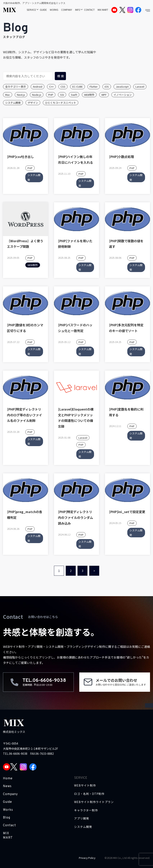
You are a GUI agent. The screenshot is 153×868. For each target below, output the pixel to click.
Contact (9, 825)
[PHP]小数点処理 (121, 157)
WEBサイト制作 (85, 785)
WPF (104, 95)
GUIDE (43, 10)
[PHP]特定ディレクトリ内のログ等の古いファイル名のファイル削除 (25, 415)
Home (8, 779)
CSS (63, 87)
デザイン (33, 103)
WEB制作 (89, 95)
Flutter (94, 87)
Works (8, 810)
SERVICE (31, 10)
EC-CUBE (77, 87)
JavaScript (122, 87)
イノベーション (123, 95)
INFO (78, 10)
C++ (51, 87)
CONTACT (89, 10)
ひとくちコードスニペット (61, 103)
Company (10, 794)
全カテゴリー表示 (16, 87)
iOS (107, 87)
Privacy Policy (87, 858)
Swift (74, 95)
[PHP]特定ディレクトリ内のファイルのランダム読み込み (76, 517)
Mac (8, 95)
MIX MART (103, 10)
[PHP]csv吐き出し (20, 157)
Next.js (21, 95)
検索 (61, 76)
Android (38, 87)
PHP (51, 95)
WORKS (54, 10)
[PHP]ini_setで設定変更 (127, 512)
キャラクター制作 (86, 810)
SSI (62, 95)
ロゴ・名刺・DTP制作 (89, 794)
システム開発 (13, 103)
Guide (7, 802)
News (7, 786)
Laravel (140, 87)
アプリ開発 (82, 818)
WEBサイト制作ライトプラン (94, 802)
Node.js (37, 95)
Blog (7, 818)
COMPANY (67, 10)
